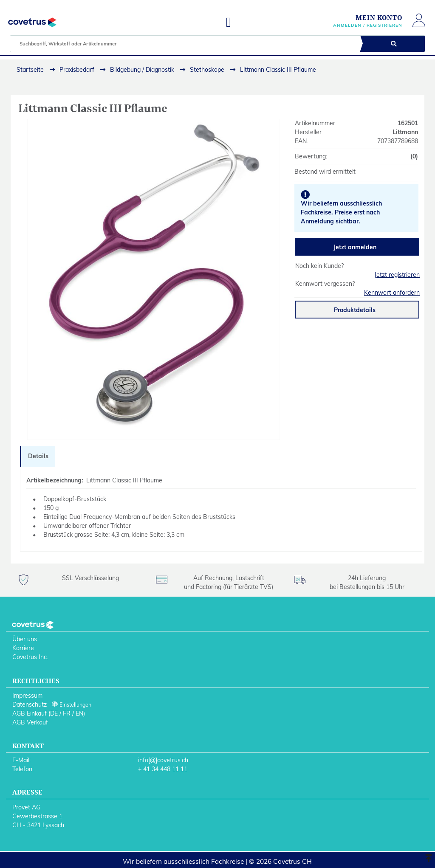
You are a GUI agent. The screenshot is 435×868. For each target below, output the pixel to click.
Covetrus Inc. (30, 657)
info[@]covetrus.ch (163, 760)
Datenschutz (30, 705)
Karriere (23, 648)
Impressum (27, 696)
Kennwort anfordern (392, 293)
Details (38, 456)
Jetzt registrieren (397, 275)
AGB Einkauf (30, 713)
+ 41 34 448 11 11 (163, 769)
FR (67, 713)
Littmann (405, 132)
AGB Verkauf (30, 722)
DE (54, 713)
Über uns (25, 639)
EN (79, 713)
